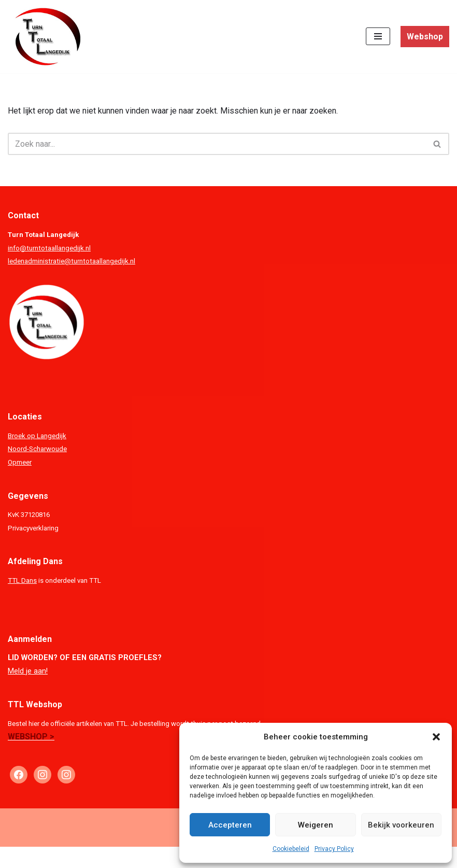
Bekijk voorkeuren (401, 825)
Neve (162, 857)
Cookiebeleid (291, 849)
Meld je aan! (28, 671)
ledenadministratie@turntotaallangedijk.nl (72, 261)
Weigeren (316, 825)
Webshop (425, 37)
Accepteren (230, 825)
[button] (436, 737)
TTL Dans (22, 580)
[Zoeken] (217, 144)
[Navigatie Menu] (378, 36)
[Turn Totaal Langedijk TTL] (45, 37)
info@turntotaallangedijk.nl (49, 248)
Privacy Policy (334, 849)
